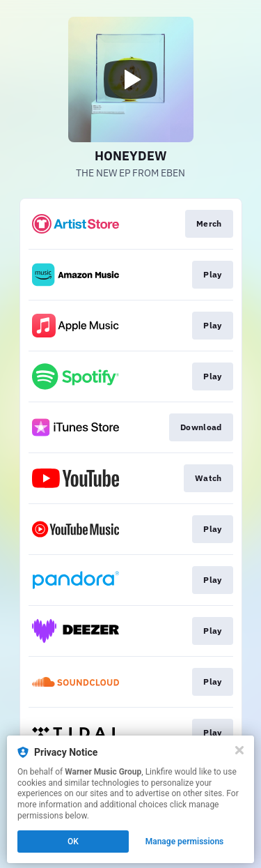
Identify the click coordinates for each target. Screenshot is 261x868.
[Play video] (131, 79)
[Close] (239, 750)
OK (73, 842)
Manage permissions (185, 842)
